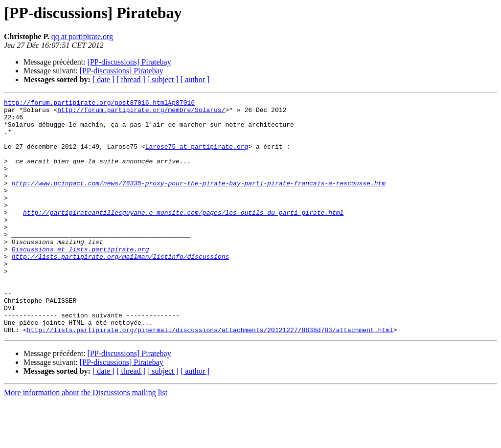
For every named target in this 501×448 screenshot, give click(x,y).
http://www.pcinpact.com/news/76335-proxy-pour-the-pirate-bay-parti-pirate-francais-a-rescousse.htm (199, 201)
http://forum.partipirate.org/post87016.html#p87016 (99, 104)
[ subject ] (163, 79)
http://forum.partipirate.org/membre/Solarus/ (141, 112)
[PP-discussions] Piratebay (129, 62)
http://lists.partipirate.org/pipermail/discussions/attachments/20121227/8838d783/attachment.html (210, 377)
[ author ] (195, 79)
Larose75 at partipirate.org (197, 157)
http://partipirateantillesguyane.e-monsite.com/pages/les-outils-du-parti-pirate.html (183, 236)
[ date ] (103, 79)
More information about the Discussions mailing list (86, 439)
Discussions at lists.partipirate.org (80, 280)
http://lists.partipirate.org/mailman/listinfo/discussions (121, 289)
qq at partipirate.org (82, 36)
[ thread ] (131, 79)
